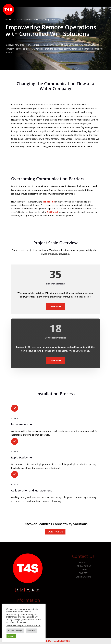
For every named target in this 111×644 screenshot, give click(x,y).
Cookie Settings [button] (15, 631)
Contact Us (55, 532)
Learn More (55, 306)
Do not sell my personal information (23, 625)
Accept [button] (11, 636)
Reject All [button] (31, 631)
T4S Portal (52, 212)
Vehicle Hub (49, 202)
